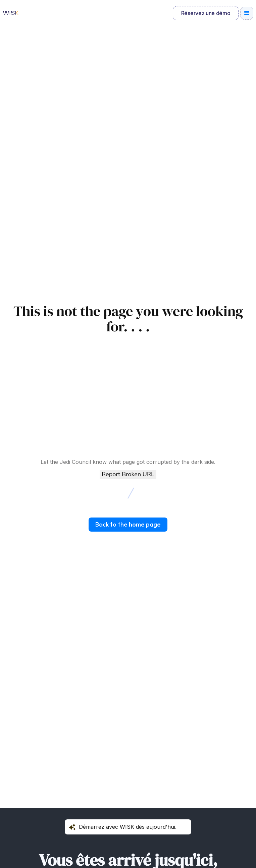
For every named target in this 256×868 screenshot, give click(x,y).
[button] (247, 13)
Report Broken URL (128, 474)
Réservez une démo (206, 13)
